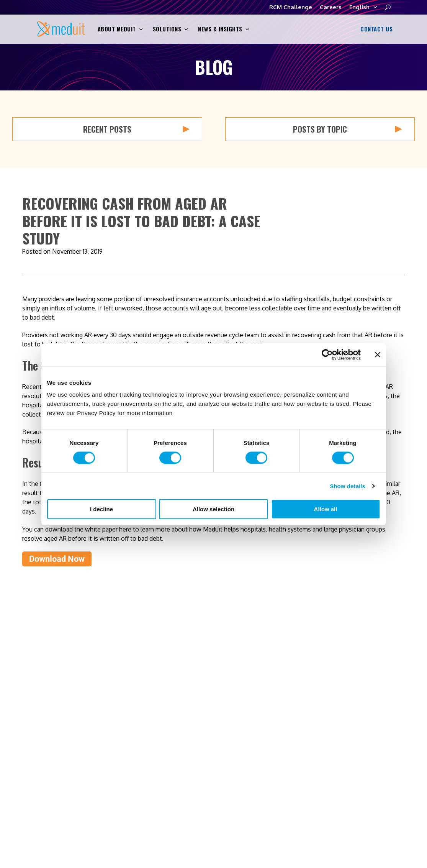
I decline (101, 509)
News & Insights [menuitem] (282, 754)
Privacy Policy (193, 823)
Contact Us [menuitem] (381, 723)
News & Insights (224, 29)
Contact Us (375, 29)
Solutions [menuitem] (273, 738)
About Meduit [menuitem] (279, 723)
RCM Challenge (291, 7)
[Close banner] (378, 354)
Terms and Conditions (247, 823)
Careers (331, 7)
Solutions (171, 29)
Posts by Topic (348, 129)
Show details (348, 486)
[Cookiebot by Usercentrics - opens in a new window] (327, 354)
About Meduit (120, 29)
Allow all (326, 509)
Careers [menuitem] (270, 769)
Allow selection (213, 509)
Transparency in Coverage (317, 823)
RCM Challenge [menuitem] (387, 738)
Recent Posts (136, 129)
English (363, 7)
